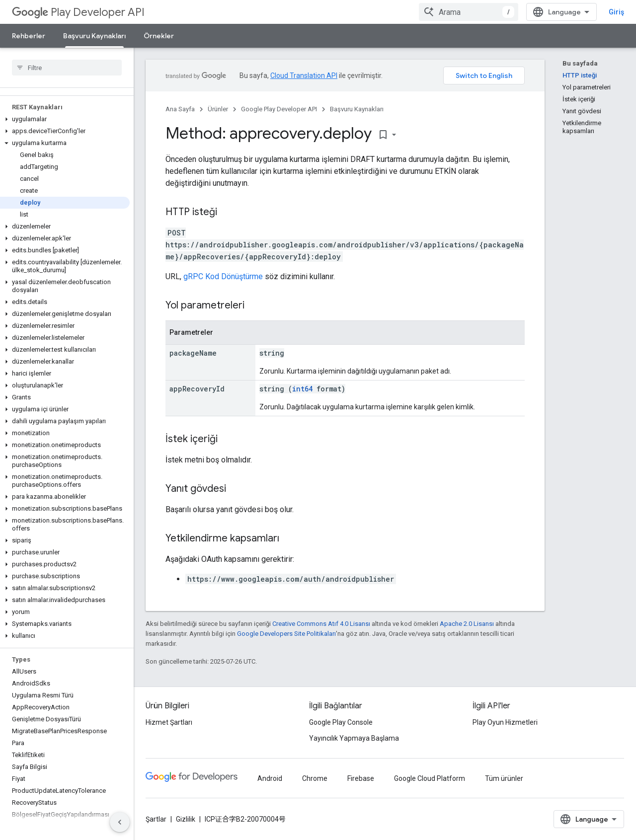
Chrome (315, 778)
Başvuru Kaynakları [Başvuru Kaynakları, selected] (94, 36)
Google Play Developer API (279, 109)
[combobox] (469, 12)
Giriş (616, 12)
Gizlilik (186, 819)
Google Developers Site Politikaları (286, 634)
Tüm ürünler (504, 778)
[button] (65, 119)
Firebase (361, 778)
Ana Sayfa (180, 109)
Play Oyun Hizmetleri (505, 722)
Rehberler (29, 36)
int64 (302, 389)
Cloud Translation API (304, 76)
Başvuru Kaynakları (357, 109)
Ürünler (218, 109)
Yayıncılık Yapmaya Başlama (354, 738)
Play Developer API (78, 12)
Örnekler (159, 36)
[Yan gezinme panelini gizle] (120, 822)
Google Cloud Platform (430, 778)
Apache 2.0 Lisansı (467, 624)
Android (270, 778)
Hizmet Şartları (169, 722)
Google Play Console (341, 722)
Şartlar (156, 819)
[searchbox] (67, 68)
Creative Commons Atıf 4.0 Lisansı (321, 624)
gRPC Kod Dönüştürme (223, 276)
